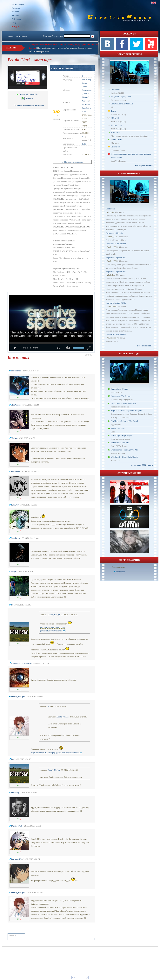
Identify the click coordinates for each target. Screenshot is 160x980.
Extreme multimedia (114, 233)
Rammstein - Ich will (120, 443)
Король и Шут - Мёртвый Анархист (127, 410)
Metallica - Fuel (118, 428)
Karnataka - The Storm (121, 396)
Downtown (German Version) (87, 94)
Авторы (16, 15)
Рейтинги (17, 19)
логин (11, 36)
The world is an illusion (116, 244)
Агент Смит (116, 140)
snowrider (121, 572)
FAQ (14, 23)
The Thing (86, 79)
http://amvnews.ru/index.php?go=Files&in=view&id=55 (55, 753)
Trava (113, 111)
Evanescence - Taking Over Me (124, 450)
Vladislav (111, 275)
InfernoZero (112, 306)
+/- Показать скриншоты (72, 162)
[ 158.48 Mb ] (28, 94)
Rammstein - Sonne (119, 389)
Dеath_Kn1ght (54, 615)
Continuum (116, 89)
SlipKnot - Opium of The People (125, 421)
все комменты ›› (145, 346)
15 (83, 137)
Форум (15, 26)
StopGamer (116, 132)
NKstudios (111, 338)
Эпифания (116, 147)
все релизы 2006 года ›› (142, 465)
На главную (18, 4)
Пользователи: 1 (119, 567)
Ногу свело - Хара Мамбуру (123, 403)
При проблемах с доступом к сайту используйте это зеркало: (65, 48)
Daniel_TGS (112, 237)
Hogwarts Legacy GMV (121, 96)
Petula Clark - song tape (62, 68)
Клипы (15, 12)
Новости (16, 8)
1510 (84, 144)
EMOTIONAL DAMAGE (122, 104)
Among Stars (117, 125)
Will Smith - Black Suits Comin (124, 457)
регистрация (21, 36)
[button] (89, 355)
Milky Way (116, 118)
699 (84, 149)
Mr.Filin (110, 212)
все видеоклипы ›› (144, 165)
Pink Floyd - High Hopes (122, 435)
